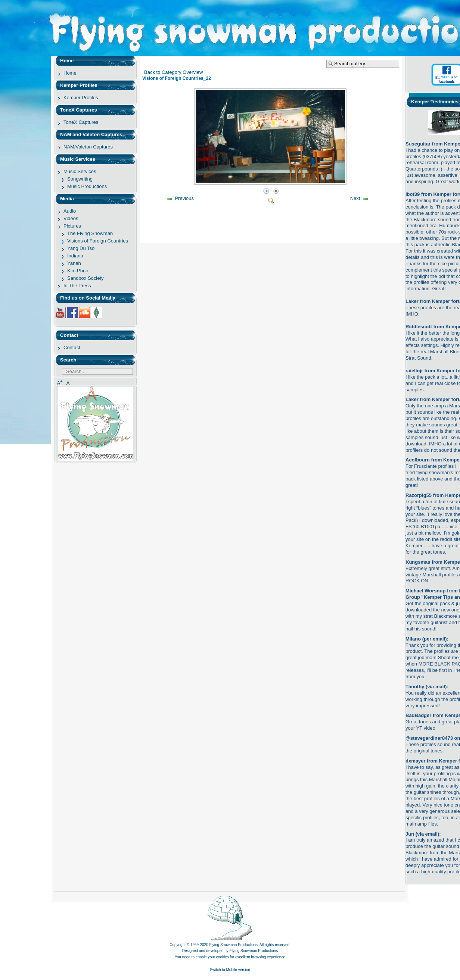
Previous (184, 198)
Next (355, 198)
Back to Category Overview (174, 72)
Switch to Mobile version (230, 970)
